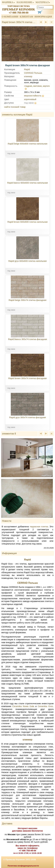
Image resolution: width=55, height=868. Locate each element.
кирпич (46, 86)
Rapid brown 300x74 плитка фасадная (27, 378)
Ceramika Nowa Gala (23, 706)
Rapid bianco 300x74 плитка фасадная (28, 339)
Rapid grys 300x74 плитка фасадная (28, 417)
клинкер (28, 76)
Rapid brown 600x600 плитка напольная (27, 222)
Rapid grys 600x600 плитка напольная (27, 261)
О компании (10, 17)
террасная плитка (39, 526)
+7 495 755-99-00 (19, 13)
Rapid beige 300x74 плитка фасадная (27, 300)
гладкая (28, 86)
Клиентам (26, 17)
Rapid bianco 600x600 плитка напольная (27, 183)
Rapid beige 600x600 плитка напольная (27, 144)
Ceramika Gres (45, 706)
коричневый (30, 99)
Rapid (27, 69)
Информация (43, 17)
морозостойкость (33, 96)
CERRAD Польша (33, 73)
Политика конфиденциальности (23, 866)
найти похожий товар (15, 107)
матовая (37, 86)
